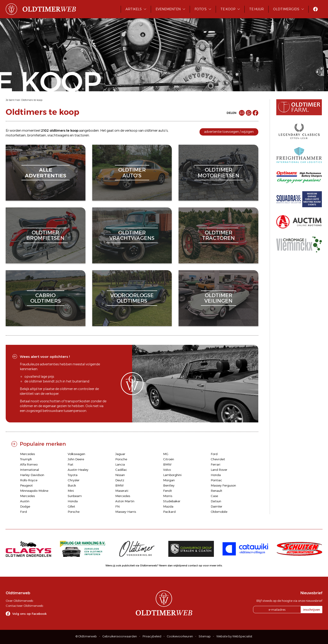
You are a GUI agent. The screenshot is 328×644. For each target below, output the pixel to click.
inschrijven (312, 610)
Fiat (70, 464)
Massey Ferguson (223, 485)
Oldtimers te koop (32, 100)
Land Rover (219, 470)
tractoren (82, 135)
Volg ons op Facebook (29, 614)
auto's (163, 131)
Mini (71, 491)
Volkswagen (76, 454)
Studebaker (172, 501)
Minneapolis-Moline (34, 491)
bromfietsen (37, 135)
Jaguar (120, 454)
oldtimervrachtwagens (132, 235)
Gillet (71, 506)
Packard (169, 512)
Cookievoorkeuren (180, 636)
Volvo (167, 470)
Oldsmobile (219, 512)
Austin (25, 501)
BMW (167, 464)
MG (166, 454)
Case (214, 496)
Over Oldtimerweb (19, 601)
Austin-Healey (78, 470)
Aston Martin (125, 501)
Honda (216, 475)
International (29, 470)
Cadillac (121, 470)
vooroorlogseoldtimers (132, 298)
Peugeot (26, 485)
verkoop (131, 131)
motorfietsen (16, 135)
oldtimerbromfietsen (45, 235)
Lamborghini (172, 475)
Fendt (168, 491)
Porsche (121, 459)
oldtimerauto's (132, 173)
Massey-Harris (126, 512)
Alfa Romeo (29, 464)
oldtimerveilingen (218, 298)
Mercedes (27, 454)
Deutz (120, 480)
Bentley (169, 485)
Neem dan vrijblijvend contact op (181, 565)
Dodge (25, 506)
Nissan (120, 475)
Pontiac (216, 480)
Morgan (169, 480)
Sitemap (205, 636)
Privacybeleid (152, 636)
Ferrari (215, 464)
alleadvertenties (46, 173)
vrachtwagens (58, 135)
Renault (217, 491)
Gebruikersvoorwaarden (120, 636)
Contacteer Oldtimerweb (24, 606)
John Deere (76, 459)
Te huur (256, 9)
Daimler (217, 506)
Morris (168, 496)
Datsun (216, 501)
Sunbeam (75, 496)
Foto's (201, 9)
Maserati (122, 491)
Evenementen (168, 9)
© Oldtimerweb (86, 636)
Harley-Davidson (32, 475)
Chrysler (74, 480)
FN (117, 506)
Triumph (26, 459)
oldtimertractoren (218, 235)
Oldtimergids (286, 9)
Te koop (228, 9)
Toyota (73, 475)
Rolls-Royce (29, 480)
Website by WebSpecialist (234, 636)
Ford (214, 454)
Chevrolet (218, 459)
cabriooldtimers (46, 298)
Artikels (134, 9)
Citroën (169, 459)
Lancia (120, 464)
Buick (72, 485)
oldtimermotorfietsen (219, 173)
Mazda (168, 506)
